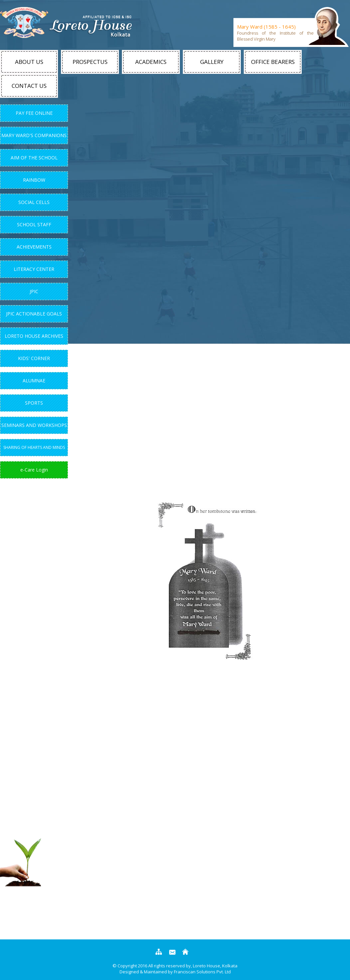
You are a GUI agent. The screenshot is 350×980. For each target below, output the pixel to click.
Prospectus (90, 62)
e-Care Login (34, 470)
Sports (34, 403)
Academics (151, 62)
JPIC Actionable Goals (34, 314)
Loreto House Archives (34, 336)
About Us (29, 62)
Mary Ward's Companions (34, 135)
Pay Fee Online (34, 113)
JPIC (34, 291)
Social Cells (34, 202)
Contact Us (29, 86)
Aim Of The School (34, 158)
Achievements (34, 247)
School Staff (34, 224)
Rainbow (34, 180)
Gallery (212, 62)
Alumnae (34, 381)
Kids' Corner (34, 358)
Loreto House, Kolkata (215, 966)
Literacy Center (34, 269)
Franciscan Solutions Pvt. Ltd (202, 972)
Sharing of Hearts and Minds (34, 447)
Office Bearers (273, 62)
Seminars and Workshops (34, 425)
